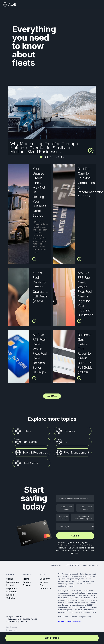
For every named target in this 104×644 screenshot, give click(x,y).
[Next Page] (52, 396)
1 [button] (41, 157)
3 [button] (52, 157)
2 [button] (46, 157)
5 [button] (63, 157)
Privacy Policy (86, 545)
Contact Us (45, 588)
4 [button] (57, 157)
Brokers (27, 585)
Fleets (26, 579)
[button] (99, 5)
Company (45, 579)
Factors (27, 582)
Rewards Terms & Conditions (70, 621)
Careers (44, 582)
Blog (42, 585)
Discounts (12, 592)
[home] (9, 4)
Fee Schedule (12, 627)
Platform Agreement (67, 545)
